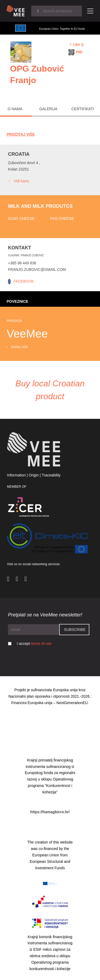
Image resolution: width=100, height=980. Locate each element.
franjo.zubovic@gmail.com (37, 269)
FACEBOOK (24, 281)
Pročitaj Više (21, 134)
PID (79, 52)
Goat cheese (21, 219)
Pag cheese (62, 219)
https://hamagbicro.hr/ (50, 812)
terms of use (41, 644)
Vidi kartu (19, 181)
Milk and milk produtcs (40, 206)
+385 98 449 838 (22, 263)
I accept (34, 644)
